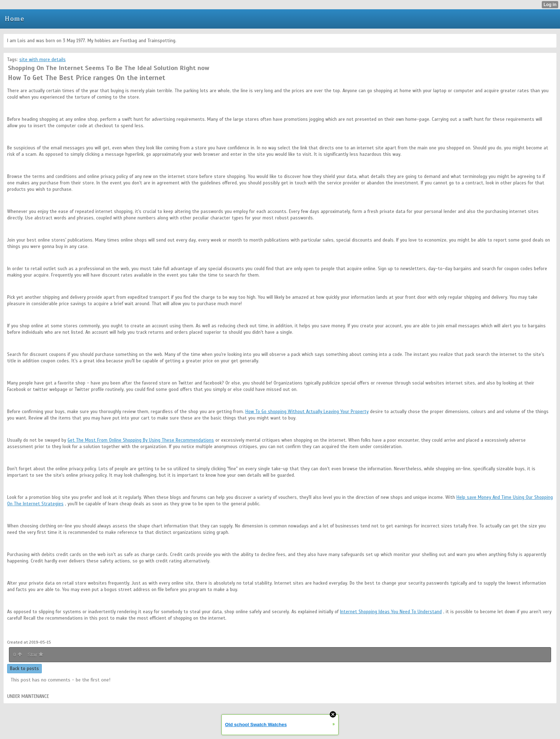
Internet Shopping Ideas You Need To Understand (391, 612)
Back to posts (24, 669)
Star (35, 655)
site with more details (42, 60)
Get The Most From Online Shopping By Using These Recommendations (141, 440)
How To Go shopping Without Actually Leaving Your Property (307, 412)
